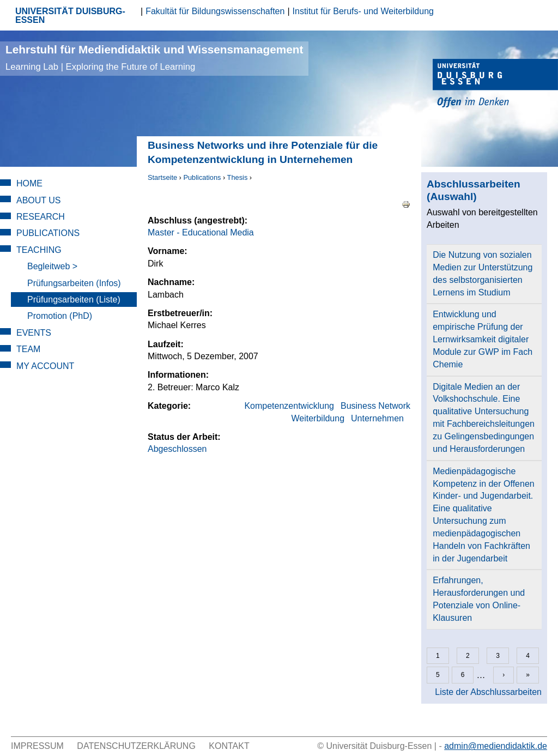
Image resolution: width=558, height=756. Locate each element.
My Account (45, 366)
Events (34, 333)
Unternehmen (377, 418)
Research (41, 217)
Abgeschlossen (177, 449)
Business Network (375, 406)
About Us (39, 200)
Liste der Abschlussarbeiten (488, 692)
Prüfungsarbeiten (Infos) (74, 283)
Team (28, 349)
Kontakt (229, 746)
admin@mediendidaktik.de (496, 746)
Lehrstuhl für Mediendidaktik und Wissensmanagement (154, 58)
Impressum (37, 746)
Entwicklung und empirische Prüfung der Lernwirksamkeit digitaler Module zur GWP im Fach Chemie (483, 339)
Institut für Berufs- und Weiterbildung (363, 11)
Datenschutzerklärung (136, 746)
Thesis (238, 177)
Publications (202, 177)
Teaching (39, 250)
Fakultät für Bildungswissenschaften (215, 11)
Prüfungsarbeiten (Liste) (74, 300)
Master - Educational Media (201, 232)
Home (29, 183)
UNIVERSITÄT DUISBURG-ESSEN (70, 16)
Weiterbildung (318, 418)
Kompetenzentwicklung (289, 406)
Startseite (162, 177)
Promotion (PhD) (60, 316)
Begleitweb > (52, 266)
